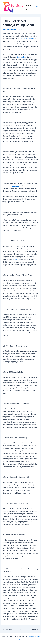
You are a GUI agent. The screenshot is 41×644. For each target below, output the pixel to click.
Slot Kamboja (22, 57)
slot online (16, 259)
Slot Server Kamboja (27, 39)
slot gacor (16, 186)
